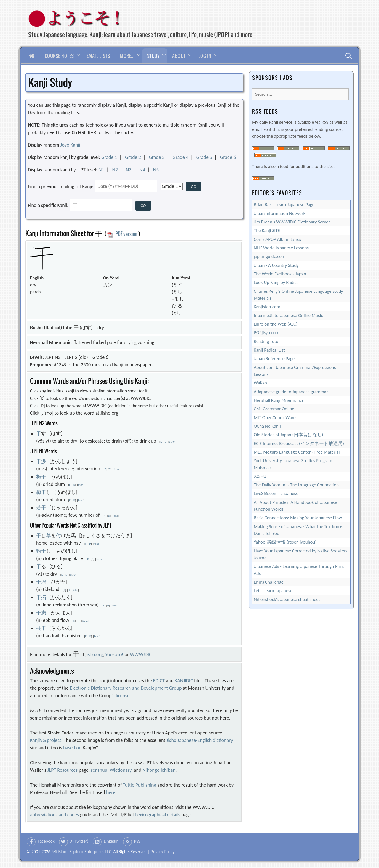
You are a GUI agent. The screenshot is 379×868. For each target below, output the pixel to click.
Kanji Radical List (269, 350)
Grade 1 (109, 157)
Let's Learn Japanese (273, 591)
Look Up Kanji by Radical (277, 282)
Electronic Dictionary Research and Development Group (126, 688)
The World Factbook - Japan (280, 274)
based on (72, 748)
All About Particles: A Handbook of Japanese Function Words (295, 506)
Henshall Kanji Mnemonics (279, 400)
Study (153, 56)
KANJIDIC (184, 681)
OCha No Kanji (267, 426)
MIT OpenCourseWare (275, 418)
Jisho (172, 442)
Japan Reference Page (274, 359)
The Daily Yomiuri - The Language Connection (296, 485)
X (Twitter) (79, 841)
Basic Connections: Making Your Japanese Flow (298, 518)
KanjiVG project (46, 740)
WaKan (260, 383)
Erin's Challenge (269, 582)
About (179, 56)
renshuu (99, 770)
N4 (142, 170)
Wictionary (121, 770)
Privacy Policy (162, 852)
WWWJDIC (141, 654)
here (111, 792)
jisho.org (94, 654)
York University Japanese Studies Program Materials (293, 464)
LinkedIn (111, 841)
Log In (205, 56)
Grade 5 (204, 157)
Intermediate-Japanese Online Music (288, 315)
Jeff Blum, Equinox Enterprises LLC (81, 852)
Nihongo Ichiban (159, 770)
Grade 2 (133, 157)
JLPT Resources (62, 770)
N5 (156, 170)
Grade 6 (228, 157)
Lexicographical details (158, 815)
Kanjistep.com (267, 307)
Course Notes (59, 56)
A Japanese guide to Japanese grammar (291, 392)
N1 (101, 170)
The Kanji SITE (267, 231)
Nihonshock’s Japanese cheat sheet (287, 599)
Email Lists (98, 56)
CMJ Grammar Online (274, 409)
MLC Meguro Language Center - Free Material (297, 452)
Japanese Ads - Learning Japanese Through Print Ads (299, 570)
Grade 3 (157, 157)
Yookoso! (114, 654)
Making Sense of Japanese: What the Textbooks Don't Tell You (298, 530)
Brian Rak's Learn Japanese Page (284, 205)
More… (127, 56)
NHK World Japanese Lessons (281, 248)
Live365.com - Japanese (276, 493)
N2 (115, 170)
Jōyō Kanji (70, 145)
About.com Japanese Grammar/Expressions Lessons (295, 371)
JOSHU (260, 476)
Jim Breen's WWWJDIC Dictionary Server (292, 222)
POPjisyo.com (267, 333)
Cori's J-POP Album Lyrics (277, 239)
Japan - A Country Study (276, 265)
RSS (137, 841)
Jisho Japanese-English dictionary (200, 740)
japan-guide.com (270, 256)
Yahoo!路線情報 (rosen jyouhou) (285, 542)
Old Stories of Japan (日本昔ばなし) (289, 435)
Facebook (46, 841)
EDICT (159, 681)
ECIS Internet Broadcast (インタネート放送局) (299, 444)
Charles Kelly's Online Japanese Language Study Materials (298, 295)
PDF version (122, 234)
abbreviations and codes (54, 815)
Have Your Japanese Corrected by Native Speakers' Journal (301, 554)
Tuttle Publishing (139, 785)
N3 (129, 170)
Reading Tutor (267, 341)
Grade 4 (181, 157)
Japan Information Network (280, 213)
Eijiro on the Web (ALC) (276, 324)
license (123, 696)
